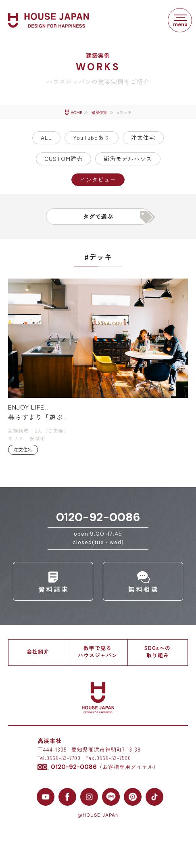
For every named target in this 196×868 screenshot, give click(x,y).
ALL (46, 137)
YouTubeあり (92, 137)
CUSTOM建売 (64, 158)
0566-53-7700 (64, 758)
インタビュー (98, 180)
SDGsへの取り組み (157, 652)
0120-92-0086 (98, 517)
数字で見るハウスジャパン (98, 652)
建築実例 (100, 113)
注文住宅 (143, 137)
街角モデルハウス (128, 158)
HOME (76, 113)
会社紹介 (38, 652)
